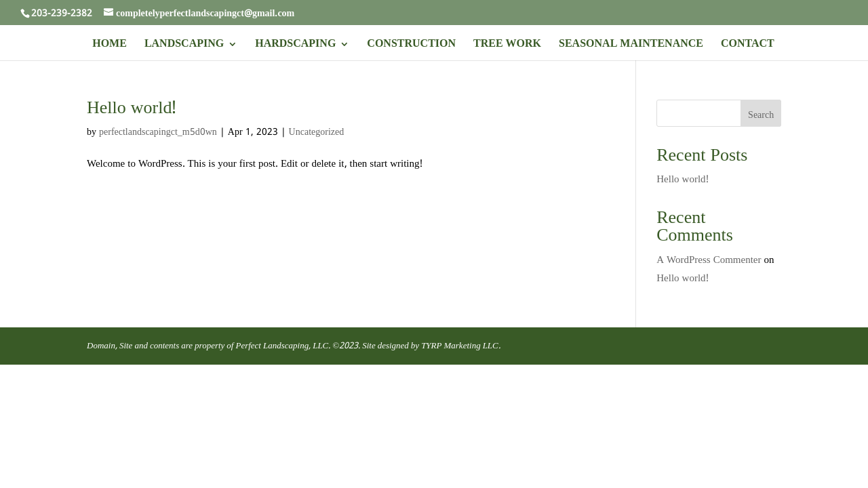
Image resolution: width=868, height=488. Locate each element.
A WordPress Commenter (709, 260)
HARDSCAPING (295, 46)
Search (761, 115)
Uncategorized (317, 132)
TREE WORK (507, 46)
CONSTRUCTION (411, 46)
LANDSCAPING (184, 46)
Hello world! (132, 108)
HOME (110, 46)
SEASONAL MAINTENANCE (631, 46)
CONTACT (748, 46)
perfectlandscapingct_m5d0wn (158, 132)
